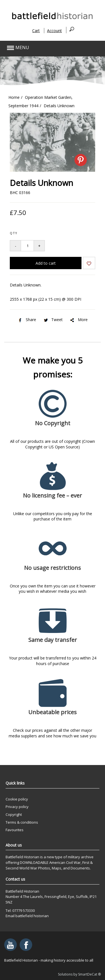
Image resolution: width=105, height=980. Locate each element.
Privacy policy (17, 807)
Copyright (14, 814)
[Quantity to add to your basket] (27, 246)
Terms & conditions (22, 822)
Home (14, 97)
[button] (43, 48)
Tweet (53, 320)
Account (54, 31)
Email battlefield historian (27, 916)
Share (27, 320)
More (79, 320)
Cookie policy (17, 799)
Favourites (15, 830)
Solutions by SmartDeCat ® (79, 974)
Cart (36, 31)
